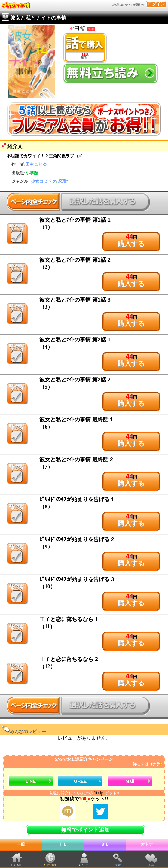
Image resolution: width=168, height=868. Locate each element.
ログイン (156, 4)
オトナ (147, 844)
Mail (130, 781)
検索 (118, 865)
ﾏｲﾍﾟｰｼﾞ (84, 865)
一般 (21, 844)
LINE (31, 781)
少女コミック (44, 181)
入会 (151, 865)
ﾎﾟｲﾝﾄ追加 (50, 865)
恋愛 (63, 181)
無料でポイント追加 (85, 830)
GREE (80, 781)
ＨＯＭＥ (17, 865)
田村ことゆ (36, 164)
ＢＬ (105, 844)
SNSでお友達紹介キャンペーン (83, 762)
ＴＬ (63, 844)
